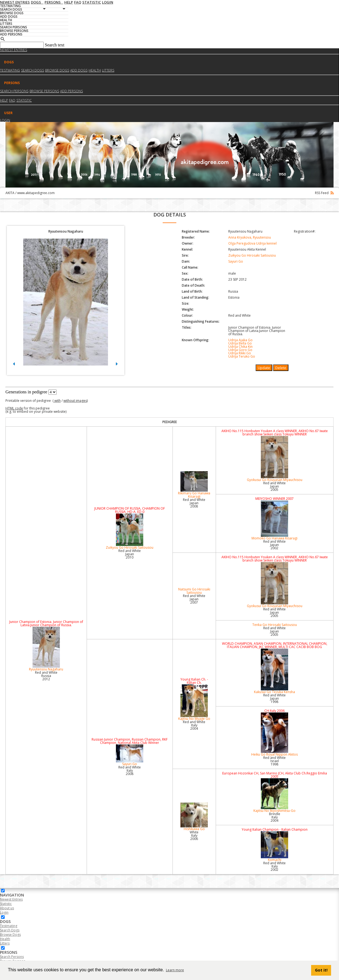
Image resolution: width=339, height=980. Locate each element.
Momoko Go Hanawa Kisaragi (275, 520)
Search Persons (14, 91)
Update (264, 368)
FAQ (12, 100)
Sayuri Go (236, 261)
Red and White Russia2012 (46, 676)
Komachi (275, 847)
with (57, 401)
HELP (4, 100)
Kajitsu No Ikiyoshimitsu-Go (275, 796)
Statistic (24, 100)
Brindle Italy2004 (275, 817)
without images (75, 401)
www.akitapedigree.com (36, 193)
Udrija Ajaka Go (240, 340)
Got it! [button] (321, 970)
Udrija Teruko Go (242, 356)
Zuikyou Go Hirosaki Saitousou (252, 255)
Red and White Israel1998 (274, 761)
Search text (55, 45)
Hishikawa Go (194, 817)
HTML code (14, 408)
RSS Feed (324, 193)
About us (7, 908)
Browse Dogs (10, 935)
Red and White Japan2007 (194, 599)
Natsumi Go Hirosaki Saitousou (194, 591)
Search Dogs (10, 930)
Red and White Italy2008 (130, 770)
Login (5, 120)
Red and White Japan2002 (274, 545)
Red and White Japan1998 (274, 698)
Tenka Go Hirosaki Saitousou (275, 625)
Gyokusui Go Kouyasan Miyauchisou (275, 459)
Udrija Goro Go (240, 350)
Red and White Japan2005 (274, 486)
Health (95, 70)
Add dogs (79, 70)
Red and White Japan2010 (130, 554)
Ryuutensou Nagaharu (46, 649)
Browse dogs (57, 70)
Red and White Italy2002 (274, 866)
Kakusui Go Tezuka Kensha (275, 671)
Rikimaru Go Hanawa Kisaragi (194, 485)
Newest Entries (14, 50)
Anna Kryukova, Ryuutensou (250, 237)
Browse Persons (44, 91)
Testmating (10, 70)
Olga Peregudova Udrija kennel (252, 243)
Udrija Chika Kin (240, 347)
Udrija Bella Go (240, 343)
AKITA (10, 193)
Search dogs (33, 70)
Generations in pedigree (26, 392)
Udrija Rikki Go (240, 353)
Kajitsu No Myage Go (194, 703)
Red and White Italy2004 (194, 725)
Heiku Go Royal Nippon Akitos (275, 735)
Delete (281, 368)
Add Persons (71, 91)
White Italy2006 (194, 835)
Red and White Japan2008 (194, 503)
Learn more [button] (175, 970)
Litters (108, 70)
